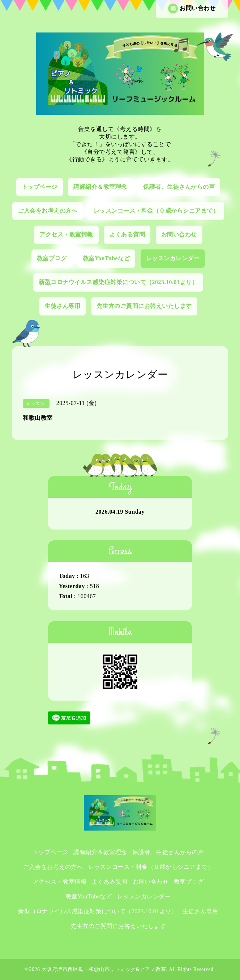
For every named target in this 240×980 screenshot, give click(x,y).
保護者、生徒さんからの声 (179, 187)
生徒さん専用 (62, 306)
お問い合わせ (192, 8)
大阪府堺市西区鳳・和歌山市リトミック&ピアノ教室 (104, 969)
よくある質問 (127, 234)
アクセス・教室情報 (66, 234)
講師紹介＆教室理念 (100, 187)
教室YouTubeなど (106, 258)
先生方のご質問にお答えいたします (144, 306)
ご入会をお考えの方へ (48, 211)
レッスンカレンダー (173, 258)
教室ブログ (52, 258)
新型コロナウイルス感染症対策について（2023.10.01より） (118, 282)
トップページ (40, 187)
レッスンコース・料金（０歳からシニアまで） (156, 211)
